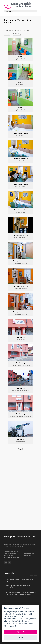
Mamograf (7, 34)
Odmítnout (20, 637)
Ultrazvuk (26, 31)
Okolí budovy (17, 34)
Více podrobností (10, 626)
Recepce (18, 31)
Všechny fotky (9, 31)
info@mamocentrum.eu (12, 557)
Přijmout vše (20, 632)
